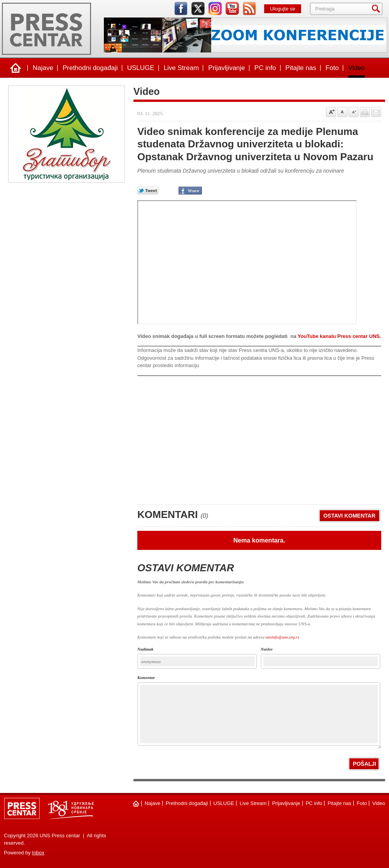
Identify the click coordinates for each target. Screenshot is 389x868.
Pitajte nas (301, 68)
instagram (215, 9)
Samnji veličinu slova (354, 112)
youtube (232, 9)
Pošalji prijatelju (376, 112)
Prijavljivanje (226, 68)
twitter (198, 9)
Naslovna (16, 68)
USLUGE (141, 68)
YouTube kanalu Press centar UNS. (339, 336)
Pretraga (377, 9)
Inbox (38, 853)
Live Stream (181, 68)
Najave (43, 68)
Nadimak (145, 649)
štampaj (365, 112)
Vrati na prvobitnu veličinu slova (342, 112)
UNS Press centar (46, 29)
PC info (265, 68)
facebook (181, 9)
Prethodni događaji (90, 68)
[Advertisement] (196, 438)
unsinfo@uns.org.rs (283, 637)
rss (249, 9)
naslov (267, 649)
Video (357, 68)
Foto (332, 68)
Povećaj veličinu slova (331, 112)
